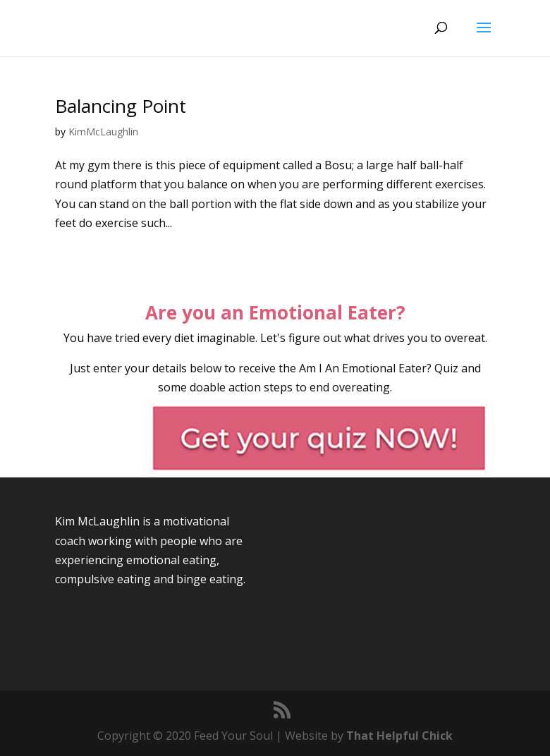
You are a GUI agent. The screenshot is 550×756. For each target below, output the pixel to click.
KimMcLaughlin (103, 132)
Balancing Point (121, 106)
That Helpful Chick (399, 736)
